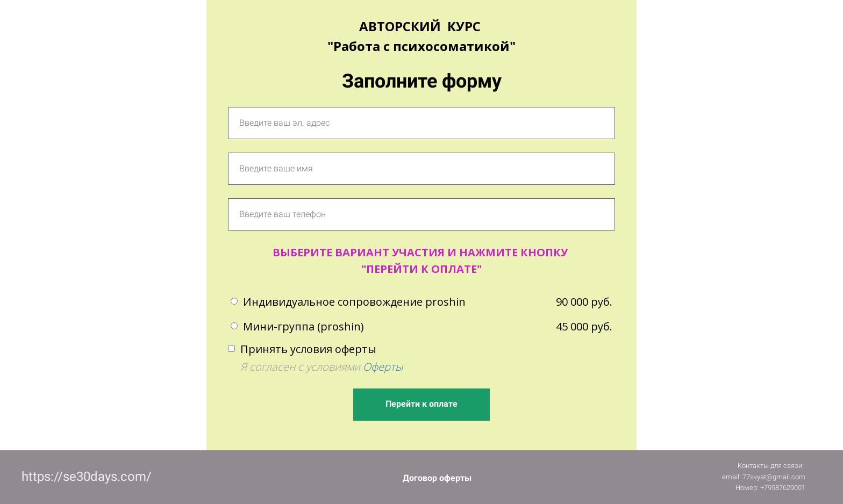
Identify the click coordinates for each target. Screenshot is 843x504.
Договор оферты (437, 478)
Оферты (383, 367)
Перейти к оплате (421, 404)
